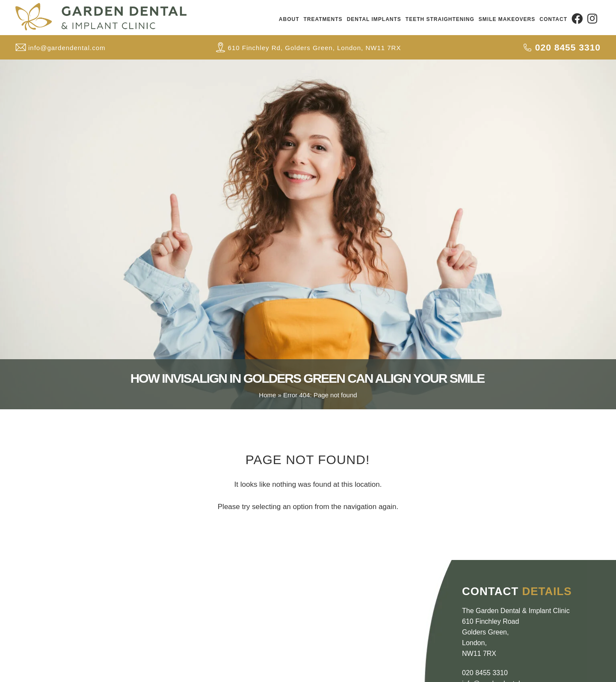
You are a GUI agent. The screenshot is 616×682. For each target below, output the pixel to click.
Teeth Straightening (440, 19)
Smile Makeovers (507, 19)
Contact (553, 19)
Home (267, 395)
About (289, 19)
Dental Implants (374, 19)
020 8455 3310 (485, 673)
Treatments (323, 19)
